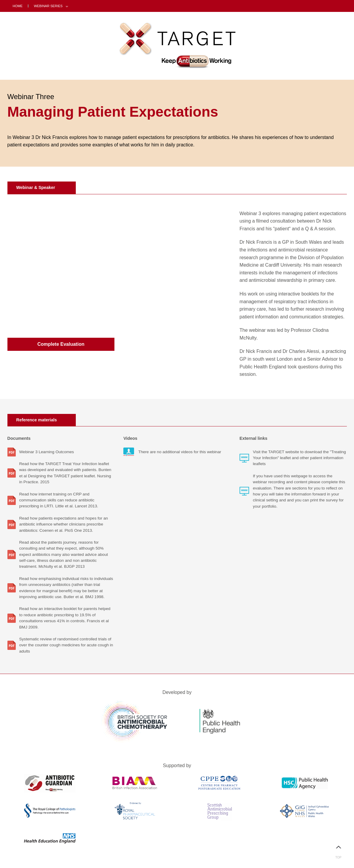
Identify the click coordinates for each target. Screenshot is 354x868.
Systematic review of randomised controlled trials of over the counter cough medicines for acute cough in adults (66, 645)
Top (338, 850)
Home (18, 6)
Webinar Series (48, 6)
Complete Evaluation (61, 344)
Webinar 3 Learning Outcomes (47, 452)
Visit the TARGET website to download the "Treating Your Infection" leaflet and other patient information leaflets (299, 458)
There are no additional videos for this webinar (180, 452)
